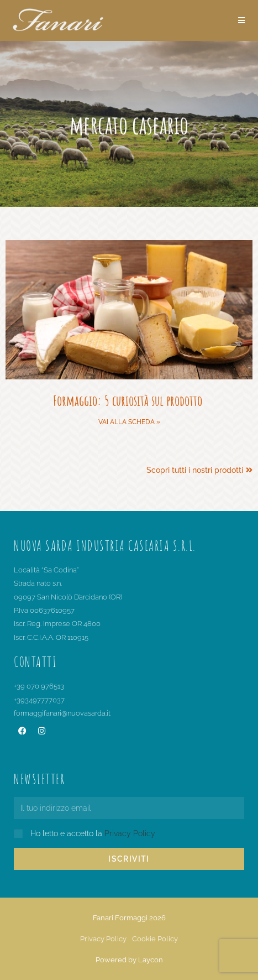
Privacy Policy (130, 833)
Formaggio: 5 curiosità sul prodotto (129, 400)
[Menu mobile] (242, 20)
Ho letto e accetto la (93, 833)
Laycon (151, 960)
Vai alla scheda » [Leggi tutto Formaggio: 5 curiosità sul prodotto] (129, 422)
